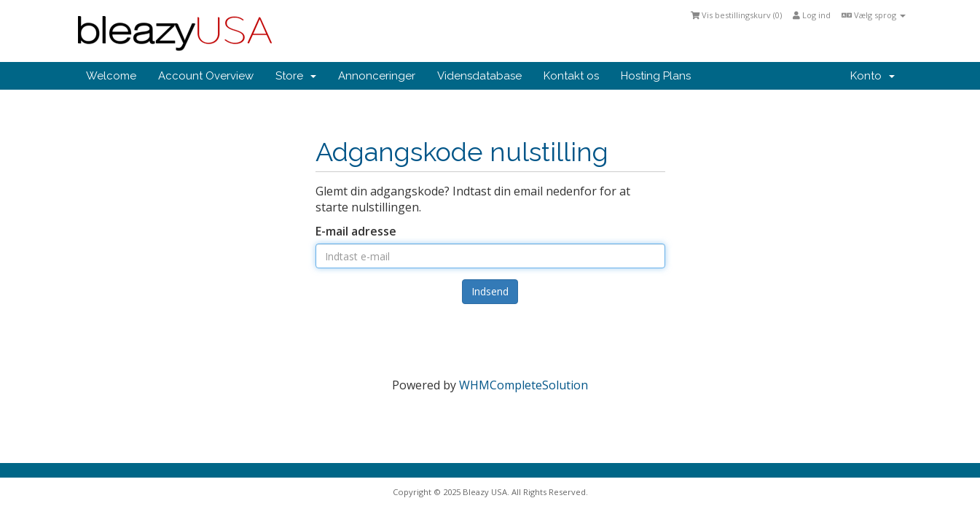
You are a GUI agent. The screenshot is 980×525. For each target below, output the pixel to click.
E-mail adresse (356, 231)
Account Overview (206, 76)
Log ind (812, 15)
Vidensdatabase (479, 76)
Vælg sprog (874, 15)
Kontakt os (571, 76)
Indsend (490, 291)
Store (296, 76)
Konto (873, 76)
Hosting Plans (656, 76)
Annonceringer (377, 76)
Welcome (111, 76)
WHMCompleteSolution (524, 385)
